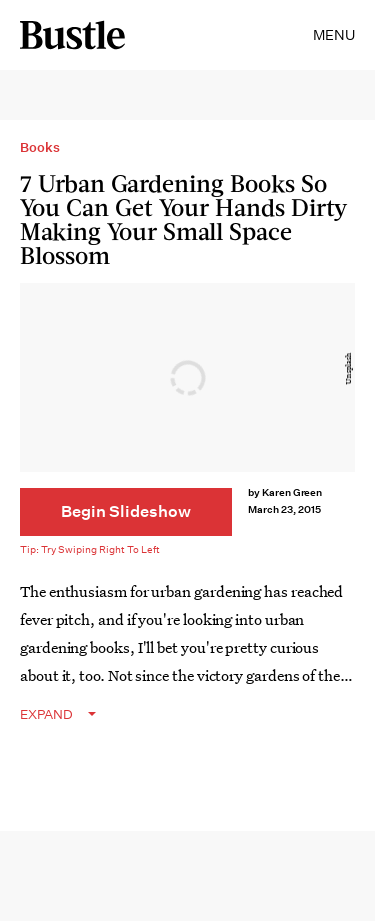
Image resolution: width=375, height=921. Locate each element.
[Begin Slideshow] (126, 512)
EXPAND (46, 714)
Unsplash (348, 369)
